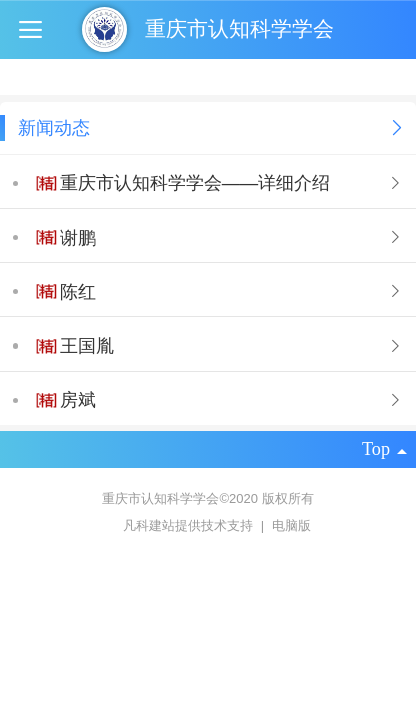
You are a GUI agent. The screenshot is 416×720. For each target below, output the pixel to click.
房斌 (78, 400)
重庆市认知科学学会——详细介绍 (195, 183)
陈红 (78, 292)
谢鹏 (78, 238)
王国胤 (87, 346)
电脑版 (291, 525)
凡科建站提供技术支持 (181, 525)
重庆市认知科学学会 (239, 28)
